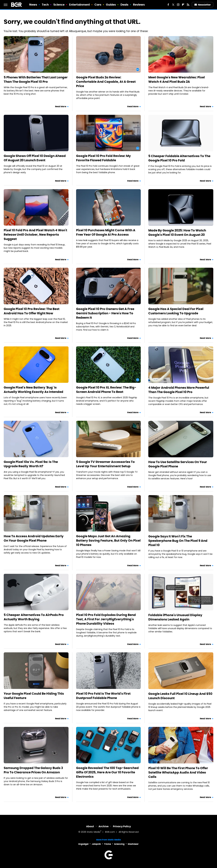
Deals (125, 5)
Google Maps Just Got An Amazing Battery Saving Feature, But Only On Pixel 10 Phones (108, 541)
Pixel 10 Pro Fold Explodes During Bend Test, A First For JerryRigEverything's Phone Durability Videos (106, 619)
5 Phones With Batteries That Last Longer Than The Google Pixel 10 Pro (36, 79)
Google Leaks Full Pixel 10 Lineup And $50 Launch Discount (180, 696)
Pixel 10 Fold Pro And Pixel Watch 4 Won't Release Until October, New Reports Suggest (35, 235)
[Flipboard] (183, 5)
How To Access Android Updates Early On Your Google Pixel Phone (34, 538)
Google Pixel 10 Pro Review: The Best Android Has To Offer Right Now (32, 311)
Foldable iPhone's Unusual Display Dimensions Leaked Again (175, 617)
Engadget (83, 844)
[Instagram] (178, 5)
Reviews (139, 5)
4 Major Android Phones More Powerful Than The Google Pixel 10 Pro (179, 390)
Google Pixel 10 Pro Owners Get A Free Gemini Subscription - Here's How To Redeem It (105, 313)
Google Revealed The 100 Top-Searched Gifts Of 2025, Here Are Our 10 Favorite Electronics (107, 772)
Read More (61, 107)
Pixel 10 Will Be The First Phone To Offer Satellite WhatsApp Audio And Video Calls (178, 772)
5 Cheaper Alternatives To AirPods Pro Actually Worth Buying (34, 617)
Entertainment (79, 5)
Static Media (93, 832)
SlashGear (133, 844)
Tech (45, 5)
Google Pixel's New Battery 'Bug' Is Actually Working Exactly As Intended (33, 390)
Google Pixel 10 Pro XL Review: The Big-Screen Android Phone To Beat (106, 390)
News (33, 5)
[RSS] (188, 5)
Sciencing (119, 844)
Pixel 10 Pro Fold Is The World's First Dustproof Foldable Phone (103, 696)
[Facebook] (168, 5)
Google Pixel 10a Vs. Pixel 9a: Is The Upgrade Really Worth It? (31, 464)
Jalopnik (96, 844)
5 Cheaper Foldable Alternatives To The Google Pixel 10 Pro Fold (179, 158)
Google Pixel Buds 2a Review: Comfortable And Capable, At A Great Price (106, 82)
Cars (98, 5)
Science (59, 5)
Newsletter (203, 5)
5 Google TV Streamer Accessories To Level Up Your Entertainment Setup (105, 464)
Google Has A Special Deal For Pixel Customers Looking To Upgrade (176, 311)
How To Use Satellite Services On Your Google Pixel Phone (178, 464)
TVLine (107, 844)
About (90, 826)
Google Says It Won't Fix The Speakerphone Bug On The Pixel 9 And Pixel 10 (178, 541)
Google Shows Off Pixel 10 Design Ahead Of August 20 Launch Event (35, 158)
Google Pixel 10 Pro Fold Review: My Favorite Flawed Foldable (103, 158)
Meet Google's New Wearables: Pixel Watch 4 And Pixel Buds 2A (177, 79)
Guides (111, 5)
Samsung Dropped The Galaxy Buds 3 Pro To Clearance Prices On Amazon (33, 770)
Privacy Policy (122, 826)
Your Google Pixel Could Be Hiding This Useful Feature (34, 696)
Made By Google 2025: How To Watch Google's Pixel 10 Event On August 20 (177, 233)
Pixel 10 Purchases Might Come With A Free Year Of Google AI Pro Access (106, 232)
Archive (104, 826)
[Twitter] (173, 5)
